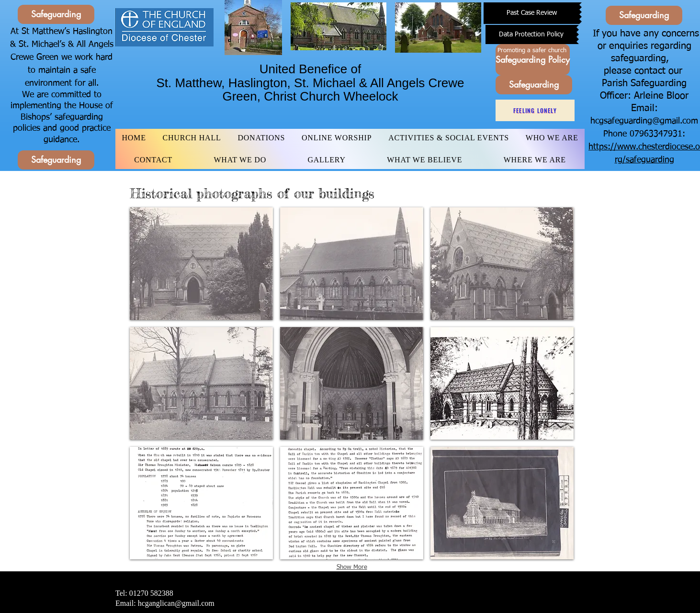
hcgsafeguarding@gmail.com (644, 121)
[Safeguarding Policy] (533, 60)
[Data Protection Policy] (531, 34)
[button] (201, 264)
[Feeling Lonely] (535, 110)
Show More (352, 567)
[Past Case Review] (531, 13)
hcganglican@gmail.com (176, 603)
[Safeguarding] (56, 14)
